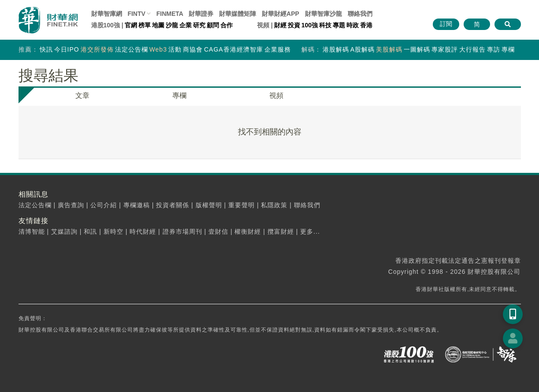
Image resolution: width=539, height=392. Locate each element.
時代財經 (143, 231)
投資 (294, 25)
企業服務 (278, 49)
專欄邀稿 (137, 205)
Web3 (158, 49)
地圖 (158, 25)
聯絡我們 (360, 14)
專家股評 (445, 49)
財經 (280, 25)
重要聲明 (242, 205)
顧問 (213, 25)
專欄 (508, 49)
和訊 (90, 231)
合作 (227, 25)
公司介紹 (104, 205)
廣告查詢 (71, 205)
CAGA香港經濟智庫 (234, 49)
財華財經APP (281, 14)
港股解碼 (336, 49)
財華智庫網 (107, 14)
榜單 (145, 25)
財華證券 (201, 14)
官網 (131, 25)
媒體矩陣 (238, 14)
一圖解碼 (417, 49)
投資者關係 (173, 205)
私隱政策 (274, 205)
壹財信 (218, 231)
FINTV (136, 14)
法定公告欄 (132, 49)
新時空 (113, 231)
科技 (325, 25)
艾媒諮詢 (64, 231)
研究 (199, 25)
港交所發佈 (97, 49)
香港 (366, 25)
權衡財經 (248, 231)
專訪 (494, 49)
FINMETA (170, 14)
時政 (353, 25)
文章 (82, 95)
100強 (310, 25)
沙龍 (172, 25)
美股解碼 (389, 49)
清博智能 (32, 231)
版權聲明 (209, 205)
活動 (175, 49)
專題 (339, 25)
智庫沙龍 (323, 14)
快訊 (46, 49)
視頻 (276, 95)
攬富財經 (281, 231)
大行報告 (472, 49)
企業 (186, 25)
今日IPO (67, 49)
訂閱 (446, 24)
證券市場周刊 (182, 231)
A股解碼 (362, 49)
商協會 (193, 49)
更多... (310, 231)
